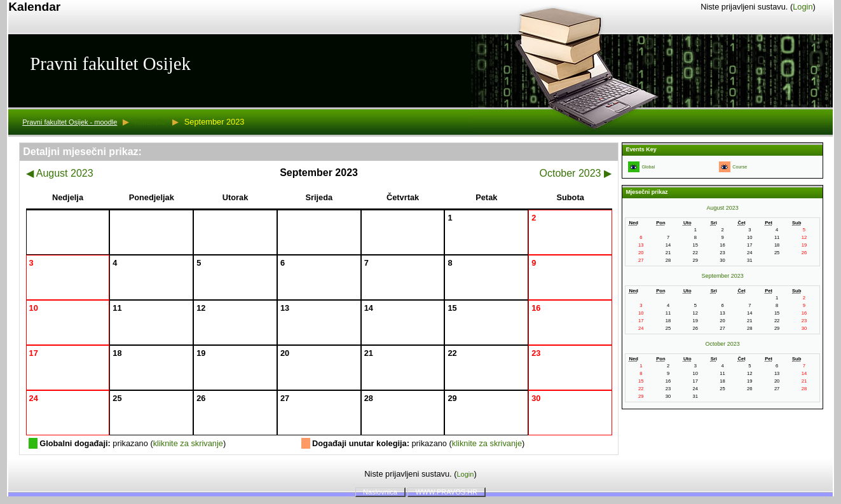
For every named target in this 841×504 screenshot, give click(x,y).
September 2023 (723, 276)
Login (803, 7)
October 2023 (576, 173)
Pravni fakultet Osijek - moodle (70, 122)
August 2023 (59, 173)
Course (740, 167)
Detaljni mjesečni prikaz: (82, 152)
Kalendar (150, 122)
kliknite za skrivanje (188, 443)
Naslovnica (380, 492)
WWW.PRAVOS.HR (446, 492)
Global (648, 167)
